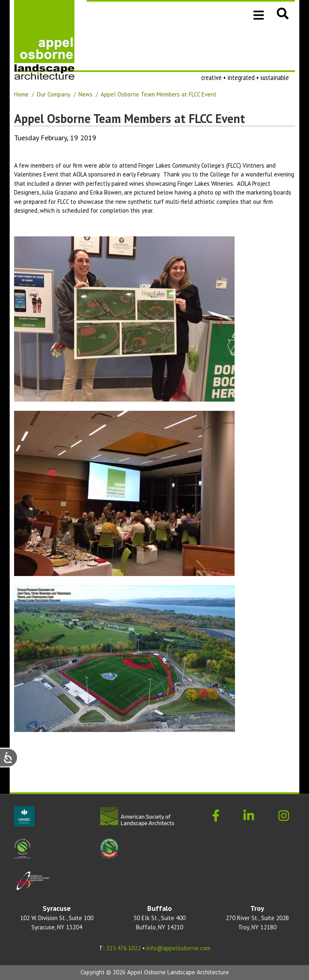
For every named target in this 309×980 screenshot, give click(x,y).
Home (21, 94)
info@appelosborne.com (178, 948)
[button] (283, 13)
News (85, 94)
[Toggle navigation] (259, 14)
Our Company (54, 94)
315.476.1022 (124, 948)
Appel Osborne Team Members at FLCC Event (159, 94)
